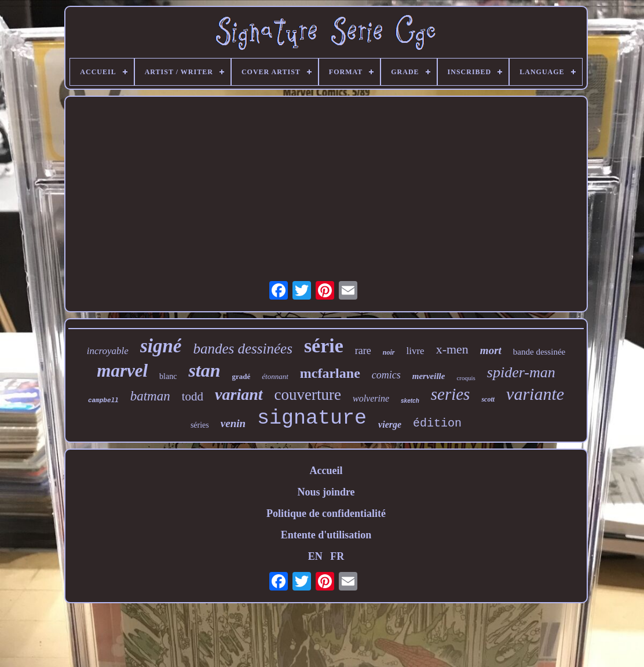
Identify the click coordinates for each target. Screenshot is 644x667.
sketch (410, 401)
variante (535, 394)
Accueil (326, 471)
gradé (241, 376)
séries (200, 425)
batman (150, 396)
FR (337, 556)
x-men (452, 349)
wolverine (371, 398)
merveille (429, 376)
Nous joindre (326, 492)
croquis (466, 378)
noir (389, 352)
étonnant (275, 376)
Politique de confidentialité (326, 513)
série (324, 346)
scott (488, 399)
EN (315, 556)
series (451, 394)
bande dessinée (539, 352)
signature (312, 418)
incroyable (108, 351)
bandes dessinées (243, 349)
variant (239, 394)
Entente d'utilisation (326, 535)
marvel (122, 371)
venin (233, 423)
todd (193, 396)
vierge (390, 424)
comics (386, 375)
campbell (103, 400)
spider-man (521, 372)
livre (416, 351)
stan (204, 370)
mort (491, 350)
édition (437, 423)
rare (363, 351)
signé (161, 346)
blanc (168, 376)
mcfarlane (330, 373)
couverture (308, 395)
